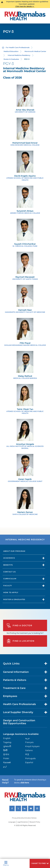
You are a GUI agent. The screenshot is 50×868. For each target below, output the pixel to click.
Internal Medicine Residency (19, 55)
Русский (7, 762)
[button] (40, 863)
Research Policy (35, 822)
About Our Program (14, 551)
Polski (6, 758)
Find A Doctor (19, 625)
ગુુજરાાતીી (7, 746)
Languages (12, 822)
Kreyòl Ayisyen (32, 746)
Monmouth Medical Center (35, 51)
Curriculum (10, 579)
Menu (6, 863)
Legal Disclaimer (23, 822)
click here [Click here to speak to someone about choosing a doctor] (25, 783)
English (7, 738)
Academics (9, 558)
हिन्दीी (5, 750)
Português (30, 758)
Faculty (8, 586)
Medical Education (11, 51)
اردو (5, 766)
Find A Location (21, 641)
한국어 (6, 754)
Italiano (29, 750)
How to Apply (11, 592)
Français (29, 742)
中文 (27, 754)
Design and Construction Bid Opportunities (19, 722)
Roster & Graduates (11, 59)
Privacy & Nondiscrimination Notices (24, 818)
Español (29, 762)
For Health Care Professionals (18, 47)
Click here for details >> (25, 6)
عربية (27, 738)
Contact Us (10, 572)
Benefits (8, 565)
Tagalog (7, 742)
